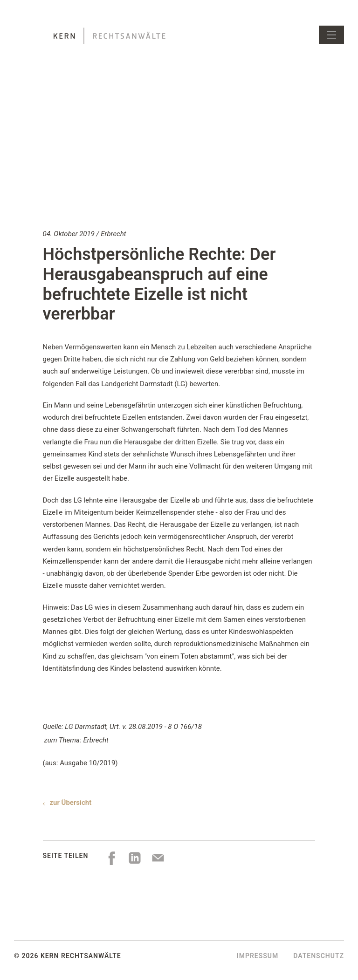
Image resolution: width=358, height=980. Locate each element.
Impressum (258, 956)
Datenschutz (319, 956)
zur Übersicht (71, 803)
